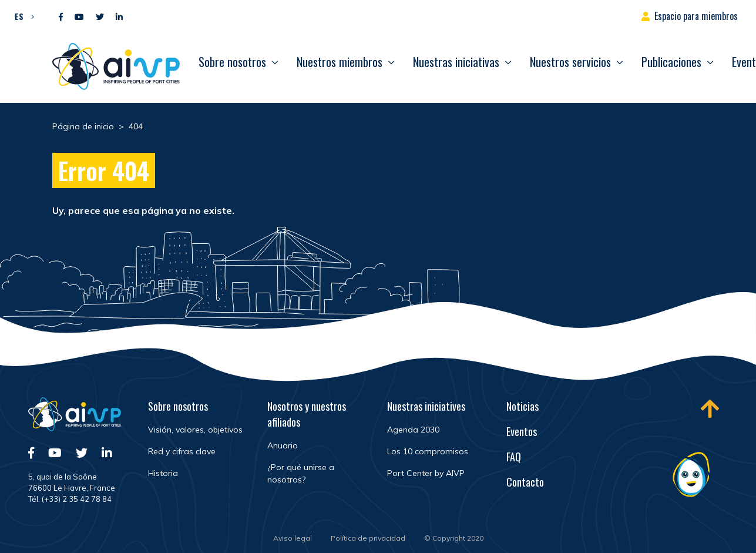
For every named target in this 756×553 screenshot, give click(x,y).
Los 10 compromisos (428, 451)
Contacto (525, 482)
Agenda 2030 (413, 430)
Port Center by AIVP (426, 473)
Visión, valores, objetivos (195, 430)
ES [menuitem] (19, 16)
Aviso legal (293, 538)
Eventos (522, 431)
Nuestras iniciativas (456, 62)
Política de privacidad (368, 538)
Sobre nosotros (232, 62)
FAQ (514, 457)
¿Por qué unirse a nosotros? (301, 473)
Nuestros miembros (340, 62)
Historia (163, 473)
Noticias (523, 406)
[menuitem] (21, 16)
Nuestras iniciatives (426, 406)
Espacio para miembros (696, 16)
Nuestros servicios (570, 62)
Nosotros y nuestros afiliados (307, 414)
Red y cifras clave (182, 451)
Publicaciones (671, 62)
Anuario (283, 445)
